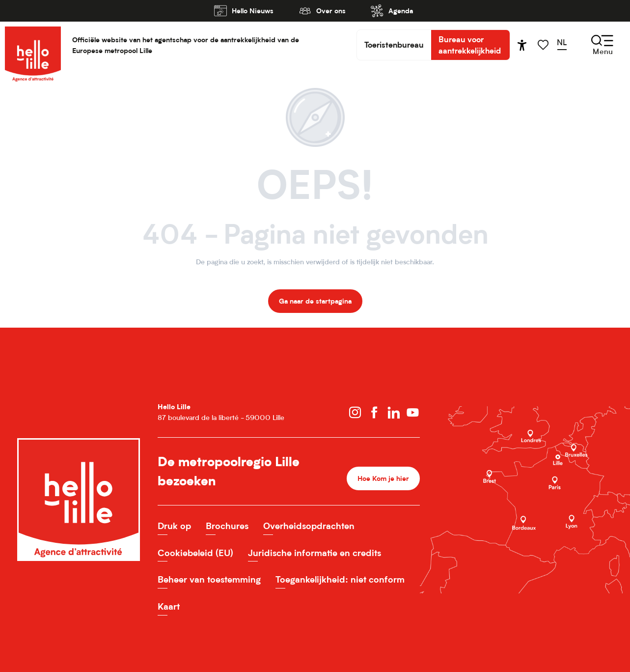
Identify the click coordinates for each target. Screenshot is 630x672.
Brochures (227, 526)
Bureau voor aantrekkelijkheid (470, 45)
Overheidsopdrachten (309, 526)
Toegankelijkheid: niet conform (340, 579)
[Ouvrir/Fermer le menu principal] (603, 45)
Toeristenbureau (394, 45)
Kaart (169, 606)
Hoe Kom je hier (383, 478)
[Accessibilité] (522, 45)
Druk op (174, 526)
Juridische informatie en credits (315, 553)
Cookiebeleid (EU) (195, 553)
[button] (565, 45)
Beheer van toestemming (209, 579)
